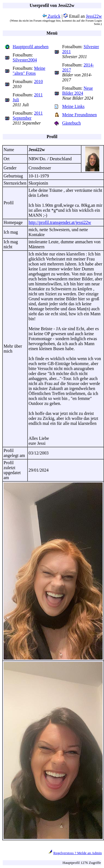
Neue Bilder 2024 (78, 91)
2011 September (28, 116)
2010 (39, 82)
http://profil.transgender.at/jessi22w (60, 222)
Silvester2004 (25, 60)
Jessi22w (94, 16)
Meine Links (73, 106)
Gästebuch (72, 123)
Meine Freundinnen (80, 115)
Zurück (51, 16)
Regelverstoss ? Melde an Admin (78, 853)
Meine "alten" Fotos (29, 71)
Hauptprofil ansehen (31, 47)
